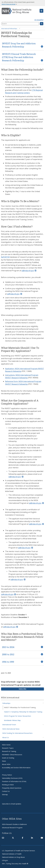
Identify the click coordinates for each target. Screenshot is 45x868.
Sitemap (5, 795)
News (4, 761)
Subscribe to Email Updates (12, 804)
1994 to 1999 (8, 662)
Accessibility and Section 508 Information (16, 768)
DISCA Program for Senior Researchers (18, 716)
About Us (6, 737)
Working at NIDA (8, 785)
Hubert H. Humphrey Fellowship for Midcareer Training (23, 712)
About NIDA (6, 764)
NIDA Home (6, 745)
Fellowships (6, 703)
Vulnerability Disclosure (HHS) (12, 778)
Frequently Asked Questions (12, 788)
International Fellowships (9, 28)
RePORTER (5, 257)
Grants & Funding (8, 758)
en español (39, 20)
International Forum (9, 725)
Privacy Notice (7, 775)
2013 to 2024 (8, 647)
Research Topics (8, 748)
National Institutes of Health (12, 854)
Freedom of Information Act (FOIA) (14, 781)
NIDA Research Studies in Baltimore (14, 824)
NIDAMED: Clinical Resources (12, 755)
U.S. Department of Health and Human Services (18, 851)
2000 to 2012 (8, 654)
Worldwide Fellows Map (12, 720)
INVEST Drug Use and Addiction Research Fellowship (19, 45)
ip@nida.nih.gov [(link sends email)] (29, 271)
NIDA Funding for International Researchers (17, 733)
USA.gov (5, 860)
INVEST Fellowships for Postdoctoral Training (20, 707)
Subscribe (22, 689)
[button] (41, 11)
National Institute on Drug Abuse (13, 857)
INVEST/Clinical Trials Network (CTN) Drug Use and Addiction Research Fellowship (19, 57)
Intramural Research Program (12, 828)
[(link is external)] (13, 838)
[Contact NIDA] (3, 838)
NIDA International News (11, 729)
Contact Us (6, 791)
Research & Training (9, 751)
